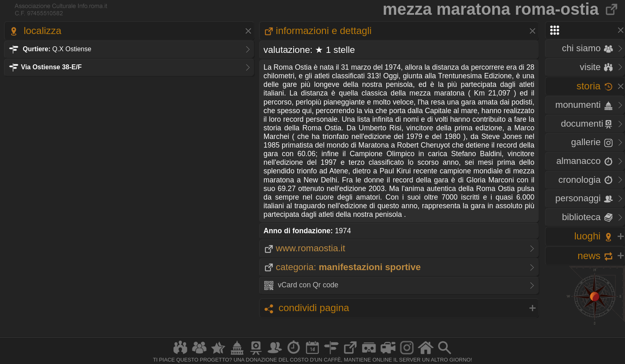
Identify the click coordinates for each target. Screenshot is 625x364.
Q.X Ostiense (50, 49)
